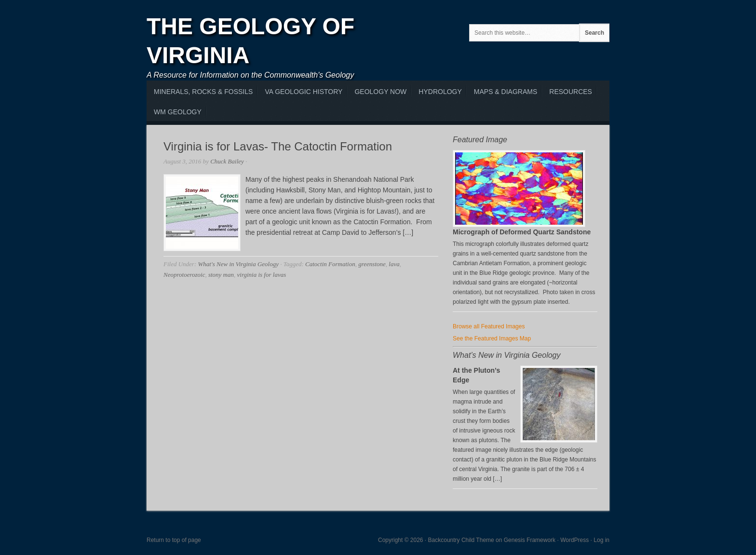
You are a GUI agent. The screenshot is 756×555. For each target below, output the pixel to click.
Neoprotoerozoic (184, 275)
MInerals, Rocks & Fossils (203, 92)
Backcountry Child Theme (461, 540)
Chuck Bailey (227, 161)
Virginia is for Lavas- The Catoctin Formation (278, 146)
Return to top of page (174, 540)
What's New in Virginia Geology (238, 264)
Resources (571, 92)
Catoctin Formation (330, 264)
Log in (601, 540)
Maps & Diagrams (506, 92)
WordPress (574, 540)
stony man (221, 275)
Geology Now (380, 92)
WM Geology (178, 112)
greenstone (372, 264)
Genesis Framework (530, 540)
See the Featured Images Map (492, 338)
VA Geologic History (304, 92)
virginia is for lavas (262, 275)
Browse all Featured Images (489, 326)
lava (394, 264)
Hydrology (440, 92)
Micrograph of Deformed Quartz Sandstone (522, 232)
